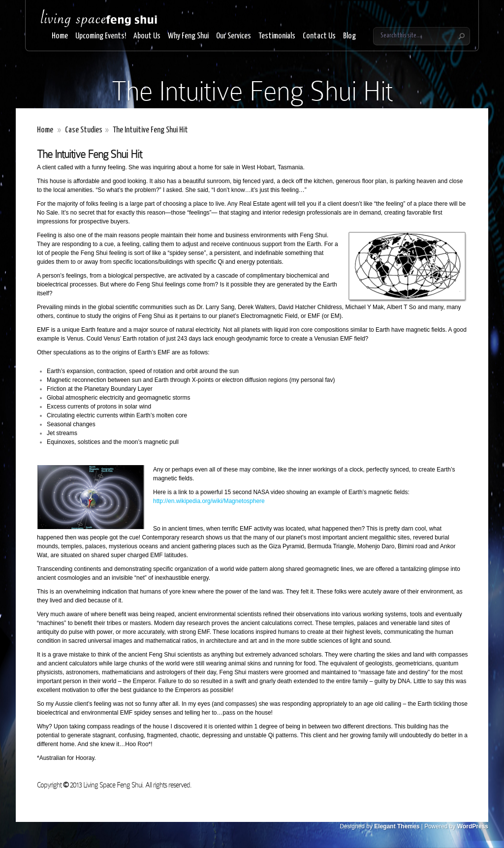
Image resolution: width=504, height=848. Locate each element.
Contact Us (319, 36)
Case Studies (84, 130)
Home (60, 36)
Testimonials (277, 36)
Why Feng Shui (188, 36)
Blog (349, 36)
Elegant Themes (397, 826)
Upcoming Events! (101, 36)
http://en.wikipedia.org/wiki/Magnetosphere (209, 501)
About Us (147, 36)
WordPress (473, 826)
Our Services (234, 36)
